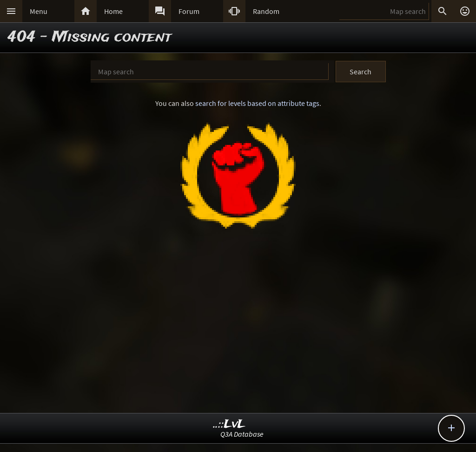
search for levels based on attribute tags (257, 103)
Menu (39, 11)
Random (266, 11)
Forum (189, 11)
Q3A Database (242, 434)
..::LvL (229, 424)
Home (113, 11)
